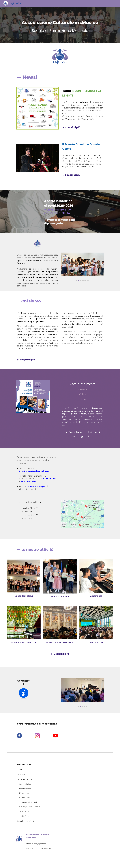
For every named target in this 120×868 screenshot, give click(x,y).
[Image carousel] (83, 267)
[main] (60, 21)
